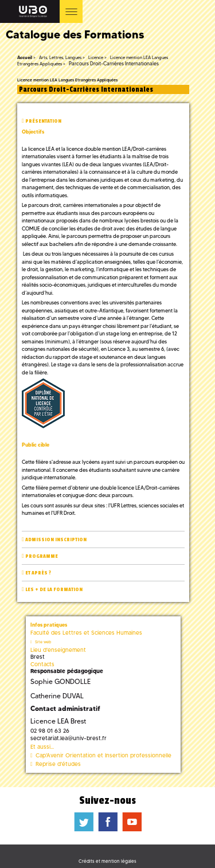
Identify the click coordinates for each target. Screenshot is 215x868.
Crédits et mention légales (107, 861)
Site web (43, 642)
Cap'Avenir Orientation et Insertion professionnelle (103, 755)
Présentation (43, 121)
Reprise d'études (58, 764)
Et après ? (38, 573)
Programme (42, 556)
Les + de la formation (54, 590)
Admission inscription (56, 540)
